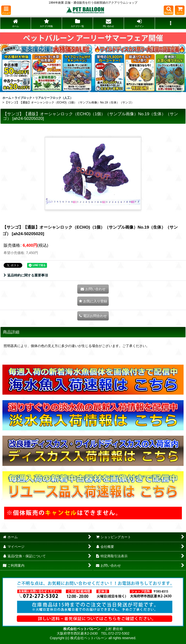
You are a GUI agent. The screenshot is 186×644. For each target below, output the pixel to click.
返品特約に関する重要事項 (26, 275)
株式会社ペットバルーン (82, 629)
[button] (6, 10)
